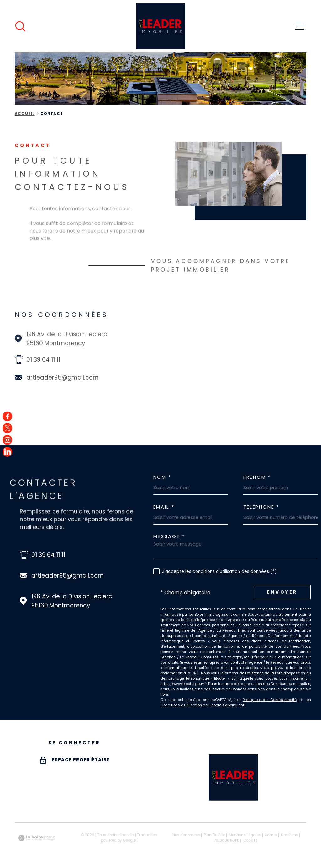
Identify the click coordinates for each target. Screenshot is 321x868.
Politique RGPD (227, 840)
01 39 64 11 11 (43, 360)
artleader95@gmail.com (63, 377)
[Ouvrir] (20, 26)
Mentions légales (245, 835)
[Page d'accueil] (161, 26)
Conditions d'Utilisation (181, 705)
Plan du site (214, 835)
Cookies (250, 841)
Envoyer (282, 592)
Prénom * (257, 477)
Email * (164, 507)
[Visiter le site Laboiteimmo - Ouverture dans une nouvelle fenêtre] (37, 838)
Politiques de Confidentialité (270, 700)
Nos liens (289, 835)
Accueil (25, 114)
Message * (169, 537)
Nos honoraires (186, 835)
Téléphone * (261, 507)
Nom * (162, 477)
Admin (271, 835)
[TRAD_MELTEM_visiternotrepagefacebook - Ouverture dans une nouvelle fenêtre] (7, 416)
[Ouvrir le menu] (301, 26)
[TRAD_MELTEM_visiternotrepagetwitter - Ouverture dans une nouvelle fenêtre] (7, 428)
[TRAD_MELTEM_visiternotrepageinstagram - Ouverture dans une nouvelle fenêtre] (7, 440)
